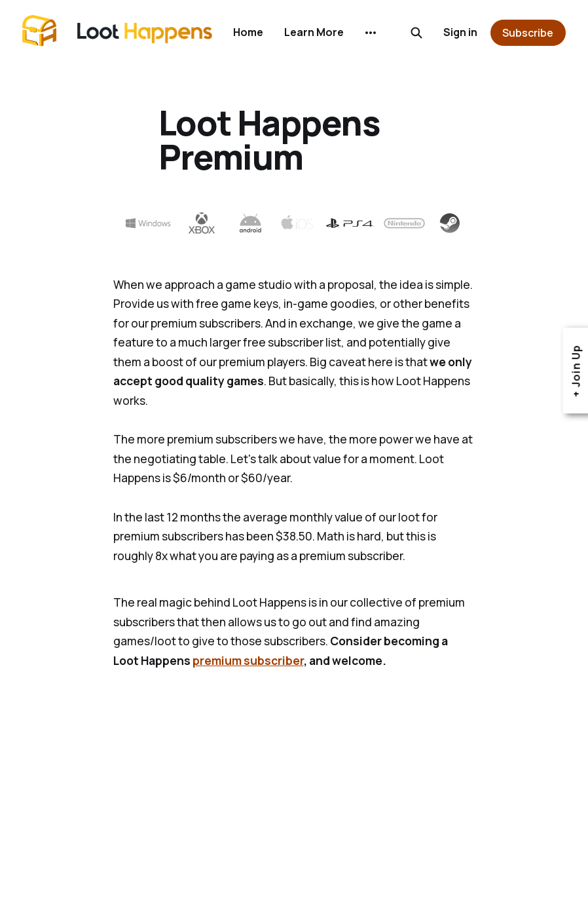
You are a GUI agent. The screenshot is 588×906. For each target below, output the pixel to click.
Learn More (314, 32)
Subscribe (528, 33)
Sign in (460, 32)
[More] (371, 33)
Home (248, 32)
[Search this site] (416, 33)
